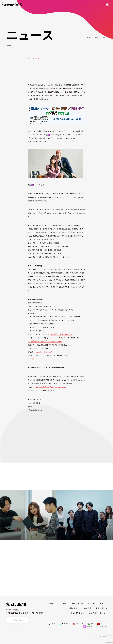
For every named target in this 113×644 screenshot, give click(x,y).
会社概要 (88, 608)
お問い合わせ (101, 608)
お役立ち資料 (74, 608)
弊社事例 (91, 604)
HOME (88, 38)
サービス (52, 604)
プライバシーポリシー (98, 613)
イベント (103, 604)
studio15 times (77, 613)
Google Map (17, 620)
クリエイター (78, 604)
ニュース (64, 604)
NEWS (97, 38)
